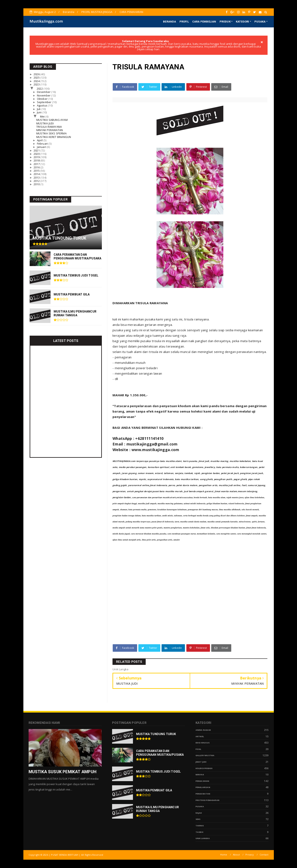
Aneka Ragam (203, 730)
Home (224, 855)
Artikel (200, 736)
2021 (37, 150)
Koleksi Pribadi (204, 768)
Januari (42, 147)
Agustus (43, 105)
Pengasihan (202, 781)
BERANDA (169, 22)
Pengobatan (203, 794)
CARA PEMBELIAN (204, 22)
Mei (43, 116)
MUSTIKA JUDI (45, 123)
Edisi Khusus (203, 743)
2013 (37, 178)
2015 (37, 171)
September (45, 102)
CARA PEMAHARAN (131, 12)
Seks (198, 819)
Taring (200, 826)
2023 (37, 84)
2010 (37, 184)
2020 (37, 154)
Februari (43, 144)
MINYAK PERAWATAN (50, 130)
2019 (37, 157)
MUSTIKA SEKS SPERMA (51, 133)
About (236, 855)
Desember (44, 92)
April (40, 140)
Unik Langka (203, 838)
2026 (37, 74)
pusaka (200, 806)
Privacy (250, 855)
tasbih (199, 832)
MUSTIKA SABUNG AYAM (52, 120)
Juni (40, 112)
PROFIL (184, 22)
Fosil (198, 749)
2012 (37, 181)
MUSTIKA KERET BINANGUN (54, 137)
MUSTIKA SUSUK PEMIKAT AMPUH (63, 772)
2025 (37, 78)
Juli (39, 109)
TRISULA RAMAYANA (49, 127)
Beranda (68, 12)
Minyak (200, 775)
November (44, 95)
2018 (37, 160)
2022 (40, 89)
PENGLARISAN (203, 787)
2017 (37, 164)
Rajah (199, 813)
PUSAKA (260, 22)
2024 (37, 81)
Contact (264, 855)
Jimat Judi (201, 762)
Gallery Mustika (205, 755)
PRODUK (225, 22)
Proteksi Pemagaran (208, 800)
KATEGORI (243, 22)
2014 (37, 174)
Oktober (43, 99)
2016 (37, 167)
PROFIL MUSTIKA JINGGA (97, 12)
